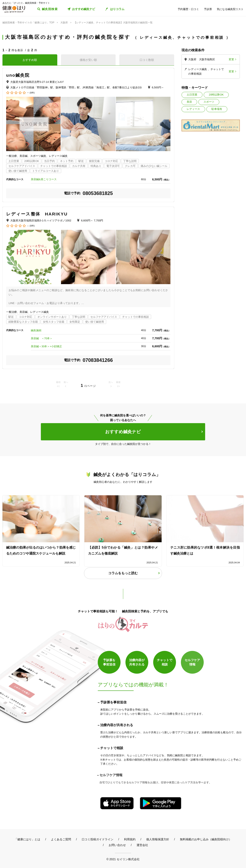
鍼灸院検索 (50, 9)
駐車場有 (217, 109)
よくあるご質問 (61, 839)
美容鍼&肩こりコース (44, 179)
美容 (189, 102)
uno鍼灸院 (18, 75)
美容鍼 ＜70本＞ (42, 338)
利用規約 (130, 839)
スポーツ (209, 102)
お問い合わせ (117, 845)
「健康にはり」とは (27, 839)
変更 (231, 59)
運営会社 (142, 845)
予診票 (208, 9)
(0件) (32, 93)
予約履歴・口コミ (188, 9)
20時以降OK (216, 95)
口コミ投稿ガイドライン (98, 839)
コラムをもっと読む (123, 573)
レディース (193, 109)
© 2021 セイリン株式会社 (123, 859)
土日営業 (192, 95)
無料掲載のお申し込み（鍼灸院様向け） (206, 839)
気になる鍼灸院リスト (230, 9)
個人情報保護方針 (158, 839)
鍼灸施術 (36, 330)
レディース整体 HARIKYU (37, 214)
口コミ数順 (147, 60)
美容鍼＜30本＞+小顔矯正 (46, 346)
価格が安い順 (88, 60)
